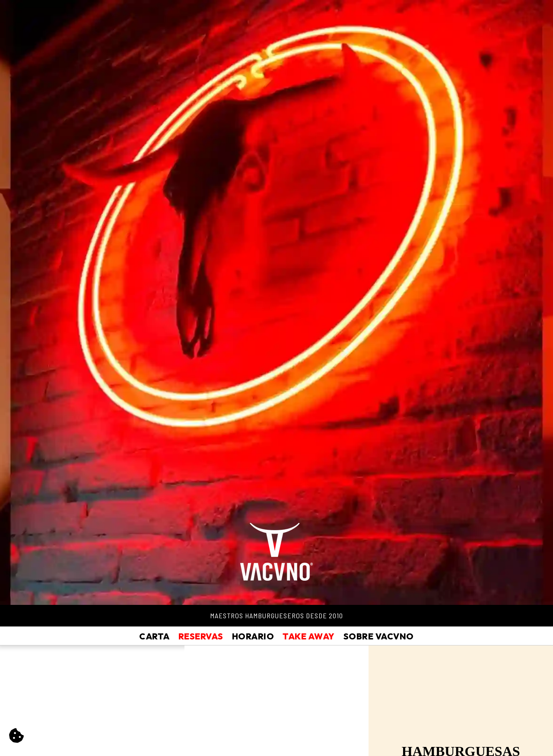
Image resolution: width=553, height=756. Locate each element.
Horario (253, 636)
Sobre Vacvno (379, 636)
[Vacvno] (276, 548)
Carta (154, 636)
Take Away (309, 636)
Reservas (201, 636)
